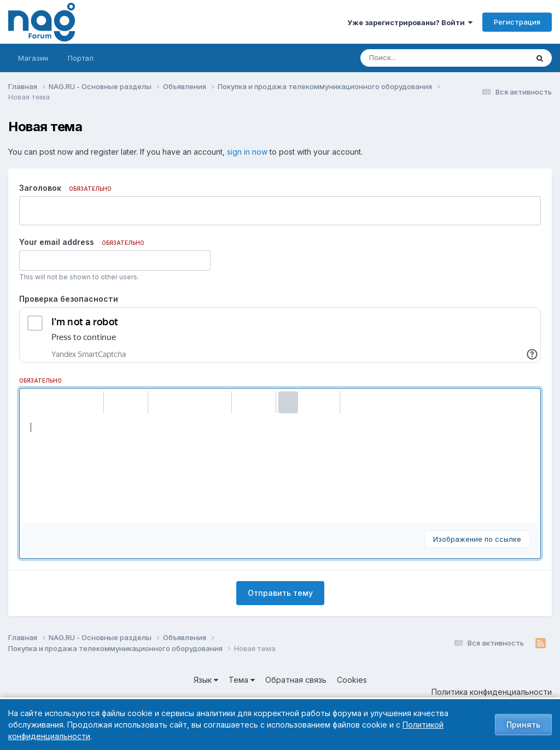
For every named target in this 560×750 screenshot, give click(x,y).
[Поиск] (423, 58)
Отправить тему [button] (280, 593)
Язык (206, 680)
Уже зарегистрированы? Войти (410, 22)
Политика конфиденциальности (492, 692)
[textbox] (280, 468)
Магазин (33, 58)
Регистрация (517, 22)
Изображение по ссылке (477, 539)
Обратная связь (296, 680)
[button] (32, 402)
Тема (242, 680)
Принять (523, 725)
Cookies (352, 680)
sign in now (247, 152)
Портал (81, 58)
